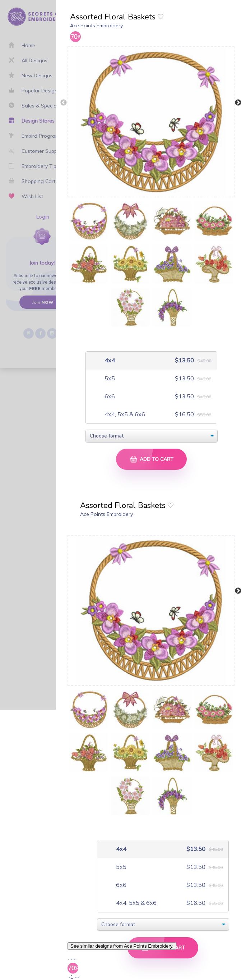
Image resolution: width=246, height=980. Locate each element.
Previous (64, 103)
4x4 (109, 360)
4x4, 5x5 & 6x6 (124, 414)
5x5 (109, 378)
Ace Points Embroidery (96, 26)
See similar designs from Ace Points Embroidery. (122, 946)
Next (238, 103)
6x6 (109, 396)
